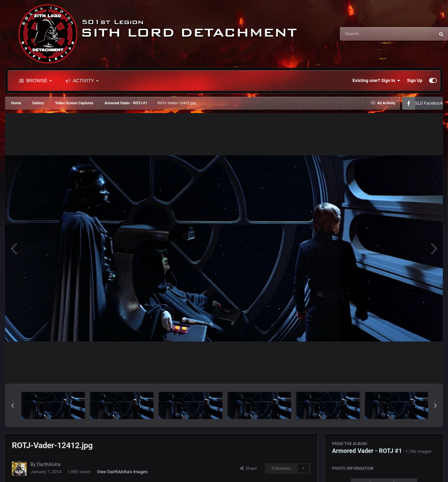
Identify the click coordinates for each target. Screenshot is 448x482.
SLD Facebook (429, 103)
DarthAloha (49, 464)
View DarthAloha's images (122, 472)
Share (248, 468)
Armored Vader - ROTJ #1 (367, 451)
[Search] (370, 34)
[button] (13, 406)
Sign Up (415, 80)
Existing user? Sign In (376, 81)
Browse (35, 81)
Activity (82, 81)
